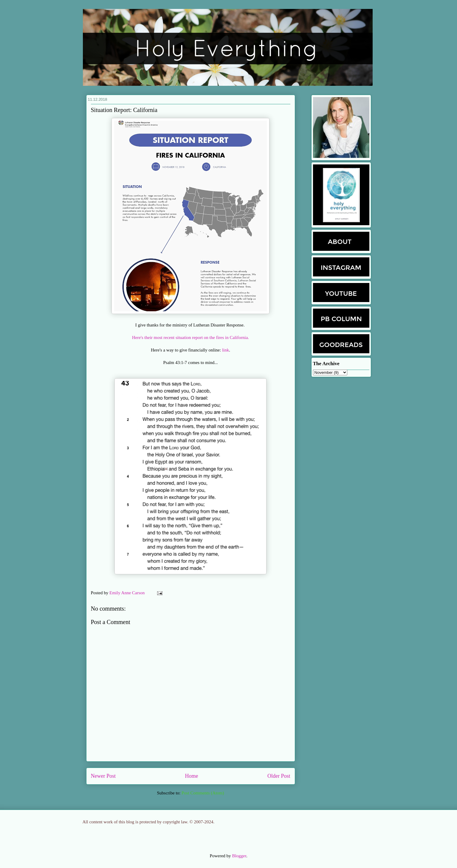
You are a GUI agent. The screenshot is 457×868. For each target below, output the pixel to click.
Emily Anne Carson (128, 593)
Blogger (239, 856)
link (226, 350)
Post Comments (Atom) (203, 793)
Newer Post (103, 776)
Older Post (279, 776)
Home (192, 776)
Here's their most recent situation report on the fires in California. (190, 337)
